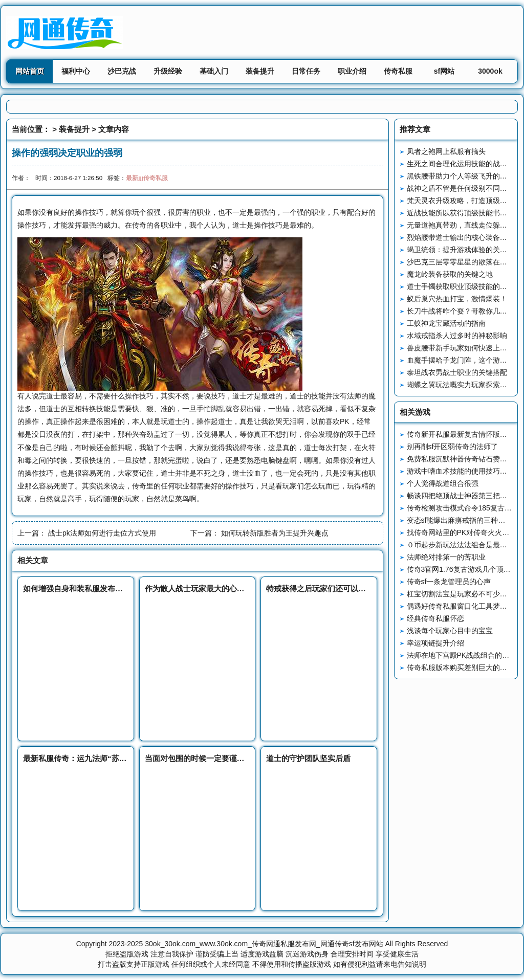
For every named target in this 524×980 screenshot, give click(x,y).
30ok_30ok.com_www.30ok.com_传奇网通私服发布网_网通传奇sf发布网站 (264, 944)
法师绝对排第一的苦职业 (446, 557)
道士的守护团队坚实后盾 (308, 758)
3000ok (490, 71)
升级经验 (168, 71)
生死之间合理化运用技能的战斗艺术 (464, 164)
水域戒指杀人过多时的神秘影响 (457, 336)
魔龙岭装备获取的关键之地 (450, 274)
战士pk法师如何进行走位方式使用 (102, 533)
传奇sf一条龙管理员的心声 (449, 582)
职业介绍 (352, 71)
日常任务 (306, 71)
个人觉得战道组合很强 (443, 483)
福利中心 (76, 71)
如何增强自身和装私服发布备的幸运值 (88, 588)
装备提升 (260, 71)
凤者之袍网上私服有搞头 (446, 151)
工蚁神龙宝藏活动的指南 (446, 323)
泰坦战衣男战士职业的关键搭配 (457, 372)
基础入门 (214, 71)
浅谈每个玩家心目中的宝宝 (450, 631)
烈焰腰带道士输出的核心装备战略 (461, 237)
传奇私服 (398, 71)
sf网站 (444, 71)
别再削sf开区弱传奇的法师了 (453, 447)
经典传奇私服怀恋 (435, 618)
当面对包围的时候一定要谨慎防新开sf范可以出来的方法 (240, 758)
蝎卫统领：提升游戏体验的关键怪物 (464, 250)
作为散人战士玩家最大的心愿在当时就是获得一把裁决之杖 (245, 588)
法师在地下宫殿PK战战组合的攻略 (462, 655)
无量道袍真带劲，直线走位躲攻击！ (464, 225)
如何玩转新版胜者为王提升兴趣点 (275, 533)
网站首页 (30, 71)
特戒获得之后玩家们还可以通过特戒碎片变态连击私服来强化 (370, 588)
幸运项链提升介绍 (435, 643)
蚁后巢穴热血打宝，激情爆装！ (457, 299)
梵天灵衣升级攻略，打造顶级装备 (461, 201)
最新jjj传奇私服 (147, 178)
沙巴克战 (122, 71)
